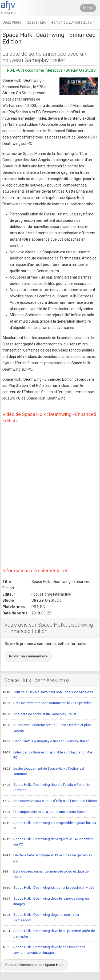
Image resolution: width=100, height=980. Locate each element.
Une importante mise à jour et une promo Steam (45, 812)
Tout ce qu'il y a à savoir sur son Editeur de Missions (48, 692)
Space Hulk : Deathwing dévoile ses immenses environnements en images (44, 950)
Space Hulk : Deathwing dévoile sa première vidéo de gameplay (49, 933)
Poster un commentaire (28, 656)
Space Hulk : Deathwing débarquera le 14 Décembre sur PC (48, 842)
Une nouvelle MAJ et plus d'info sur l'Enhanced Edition (50, 801)
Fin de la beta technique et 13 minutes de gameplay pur (47, 858)
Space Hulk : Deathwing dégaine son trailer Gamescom (41, 917)
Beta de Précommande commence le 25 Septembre (47, 703)
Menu (88, 8)
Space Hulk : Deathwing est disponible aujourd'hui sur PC (49, 825)
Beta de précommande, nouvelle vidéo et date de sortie (46, 874)
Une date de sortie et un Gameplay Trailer (39, 714)
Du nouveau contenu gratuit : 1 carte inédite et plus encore (47, 728)
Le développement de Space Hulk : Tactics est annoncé (43, 771)
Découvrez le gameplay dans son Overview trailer (46, 741)
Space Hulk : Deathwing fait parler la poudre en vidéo (49, 888)
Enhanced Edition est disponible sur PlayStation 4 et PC (48, 755)
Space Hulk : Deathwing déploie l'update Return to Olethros (47, 787)
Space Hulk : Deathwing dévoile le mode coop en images (46, 901)
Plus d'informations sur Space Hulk (34, 965)
